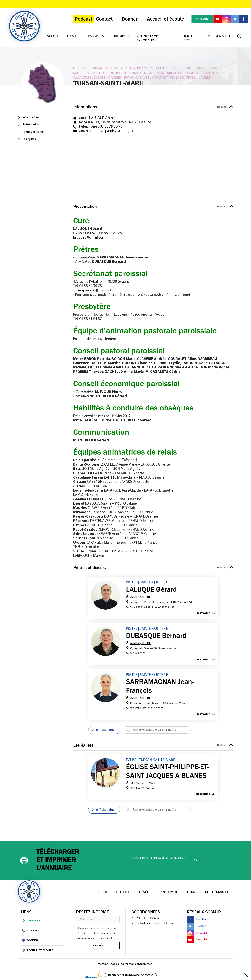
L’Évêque (146, 893)
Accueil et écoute (37, 951)
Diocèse (75, 38)
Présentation (31, 125)
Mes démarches (221, 38)
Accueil (54, 38)
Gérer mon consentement (137, 965)
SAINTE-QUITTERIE (138, 597)
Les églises (29, 139)
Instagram (198, 934)
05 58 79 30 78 (111, 127)
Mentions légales (108, 965)
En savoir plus (205, 613)
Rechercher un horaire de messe (131, 975)
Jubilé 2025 (189, 40)
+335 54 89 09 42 (150, 919)
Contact (31, 932)
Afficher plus (103, 731)
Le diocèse (125, 893)
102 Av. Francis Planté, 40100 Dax (154, 924)
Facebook (198, 920)
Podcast (82, 20)
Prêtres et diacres (34, 132)
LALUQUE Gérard (151, 589)
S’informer (122, 38)
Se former (191, 893)
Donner (30, 941)
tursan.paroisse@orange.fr (115, 131)
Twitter (196, 927)
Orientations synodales (149, 40)
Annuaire (30, 922)
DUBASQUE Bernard (156, 636)
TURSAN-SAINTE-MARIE (141, 784)
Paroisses (97, 38)
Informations (31, 118)
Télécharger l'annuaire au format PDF (163, 859)
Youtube (197, 941)
